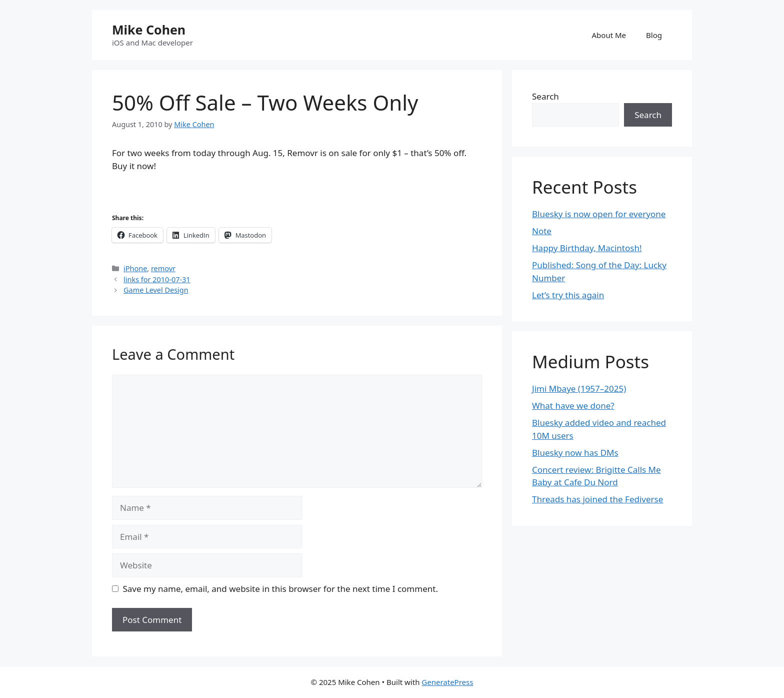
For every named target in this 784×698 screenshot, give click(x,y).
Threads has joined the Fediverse (597, 499)
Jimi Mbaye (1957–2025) (579, 389)
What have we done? (573, 406)
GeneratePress (447, 682)
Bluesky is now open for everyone (599, 214)
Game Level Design (156, 290)
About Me (609, 35)
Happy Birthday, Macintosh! (587, 248)
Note (542, 231)
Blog (654, 35)
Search (545, 96)
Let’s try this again (568, 295)
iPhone (135, 268)
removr (163, 268)
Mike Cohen (149, 30)
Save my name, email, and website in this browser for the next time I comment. (280, 589)
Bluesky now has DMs (575, 453)
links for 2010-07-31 (157, 279)
